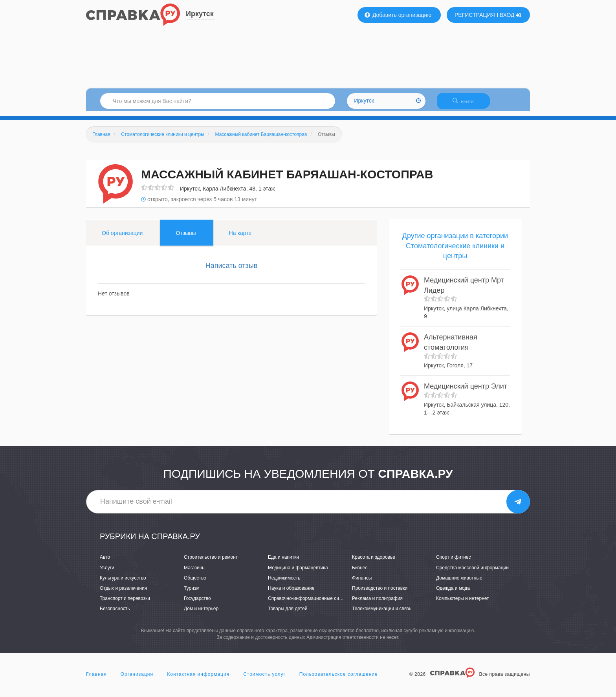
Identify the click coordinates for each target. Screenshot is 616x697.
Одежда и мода (453, 593)
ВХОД (511, 15)
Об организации (122, 238)
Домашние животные (459, 583)
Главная (96, 679)
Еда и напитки (283, 562)
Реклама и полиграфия (377, 603)
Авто (105, 562)
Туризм (192, 593)
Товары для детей (288, 613)
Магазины (195, 572)
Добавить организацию (398, 15)
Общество (195, 583)
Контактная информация (198, 679)
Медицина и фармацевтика (298, 572)
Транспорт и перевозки (125, 603)
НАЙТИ (467, 104)
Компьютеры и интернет (463, 603)
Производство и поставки (380, 593)
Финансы (362, 583)
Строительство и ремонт (211, 562)
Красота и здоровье (374, 562)
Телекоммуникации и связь (382, 613)
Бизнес (360, 572)
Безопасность (115, 613)
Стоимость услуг (264, 679)
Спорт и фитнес (454, 562)
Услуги (107, 572)
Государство (197, 603)
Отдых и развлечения (123, 593)
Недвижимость (284, 583)
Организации (137, 679)
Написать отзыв (232, 270)
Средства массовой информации (472, 572)
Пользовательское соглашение (339, 679)
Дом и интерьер (201, 613)
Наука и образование (291, 593)
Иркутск (200, 14)
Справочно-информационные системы (310, 603)
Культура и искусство (123, 583)
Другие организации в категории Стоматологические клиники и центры (455, 250)
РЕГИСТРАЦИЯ (475, 15)
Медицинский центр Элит (466, 391)
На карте (240, 238)
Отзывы (186, 238)
